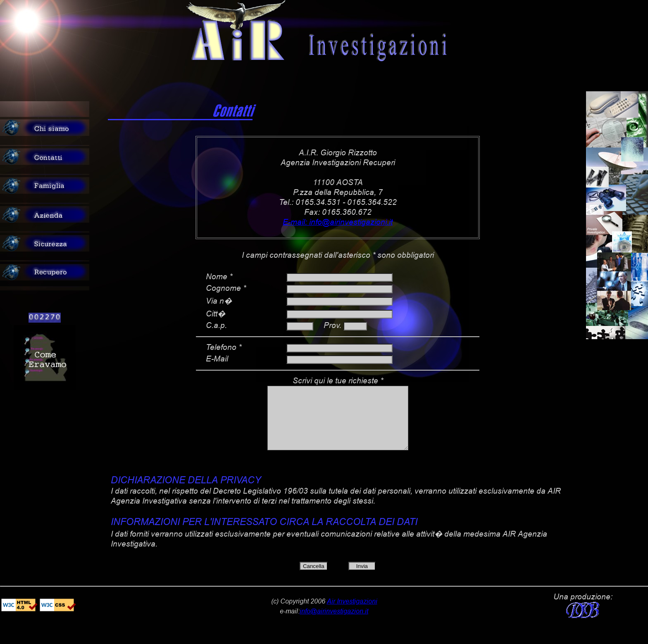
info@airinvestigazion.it (334, 623)
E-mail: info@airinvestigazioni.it (338, 222)
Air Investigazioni (352, 613)
